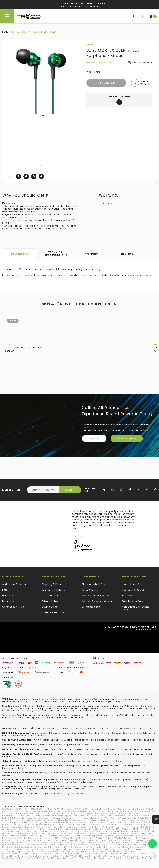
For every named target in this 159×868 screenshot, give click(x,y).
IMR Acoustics (24, 829)
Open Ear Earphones (38, 749)
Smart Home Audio (37, 735)
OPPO (116, 838)
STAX (29, 851)
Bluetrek (62, 816)
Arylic (149, 809)
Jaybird (93, 829)
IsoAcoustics (47, 829)
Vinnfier (127, 856)
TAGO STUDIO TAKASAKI (111, 851)
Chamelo (83, 818)
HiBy (93, 827)
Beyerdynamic (10, 816)
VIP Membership (91, 607)
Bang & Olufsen (105, 813)
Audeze (52, 811)
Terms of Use (50, 596)
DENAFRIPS (123, 820)
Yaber (128, 858)
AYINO (74, 813)
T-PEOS (83, 851)
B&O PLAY (90, 813)
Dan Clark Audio (75, 820)
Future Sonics (18, 827)
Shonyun (108, 847)
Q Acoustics (127, 842)
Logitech (51, 834)
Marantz (92, 834)
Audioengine (126, 811)
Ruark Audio (120, 845)
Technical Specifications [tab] (56, 254)
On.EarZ (100, 838)
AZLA (81, 813)
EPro (32, 825)
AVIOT (67, 813)
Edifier (125, 822)
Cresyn (39, 820)
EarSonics (83, 822)
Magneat (81, 834)
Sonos (98, 849)
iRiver (36, 829)
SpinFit (21, 851)
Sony (90, 45)
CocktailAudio (119, 818)
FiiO (86, 825)
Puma (108, 842)
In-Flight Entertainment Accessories (125, 773)
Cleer (101, 818)
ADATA (56, 809)
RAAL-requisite (27, 845)
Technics (141, 851)
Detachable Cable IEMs (64, 787)
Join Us (94, 439)
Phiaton (132, 840)
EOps (25, 825)
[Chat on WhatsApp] (152, 844)
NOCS (20, 838)
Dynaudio (44, 822)
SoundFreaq (136, 849)
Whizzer (75, 858)
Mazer (143, 834)
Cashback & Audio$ (133, 590)
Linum (34, 834)
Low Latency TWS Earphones (93, 728)
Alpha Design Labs (111, 809)
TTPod (94, 854)
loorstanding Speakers (39, 787)
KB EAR (45, 831)
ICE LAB (146, 827)
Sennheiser (76, 847)
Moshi (78, 836)
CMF (107, 818)
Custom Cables (86, 787)
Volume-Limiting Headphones (44, 794)
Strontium (52, 851)
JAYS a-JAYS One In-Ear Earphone (23, 348)
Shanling (89, 847)
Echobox (115, 822)
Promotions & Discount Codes (135, 608)
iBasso (137, 827)
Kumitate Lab (110, 831)
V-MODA (54, 856)
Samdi (141, 845)
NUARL (56, 838)
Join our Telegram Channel (98, 601)
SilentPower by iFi (139, 847)
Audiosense (22, 813)
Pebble (72, 840)
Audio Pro (82, 811)
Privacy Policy (50, 601)
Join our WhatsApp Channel (98, 596)
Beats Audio (121, 813)
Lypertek (62, 834)
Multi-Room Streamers (14, 735)
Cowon (6, 820)
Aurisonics (56, 813)
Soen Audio (59, 849)
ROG (110, 845)
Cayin (65, 818)
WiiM (83, 858)
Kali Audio (27, 831)
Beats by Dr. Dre (137, 813)
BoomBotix (73, 816)
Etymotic (47, 825)
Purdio (116, 842)
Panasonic (54, 840)
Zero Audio (8, 860)
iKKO (13, 829)
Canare (56, 818)
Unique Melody (10, 856)
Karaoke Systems (132, 733)
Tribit (86, 854)
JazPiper (110, 829)
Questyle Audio (10, 845)
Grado (40, 827)
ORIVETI (6, 840)
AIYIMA (78, 809)
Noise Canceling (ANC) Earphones (87, 773)
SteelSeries (39, 851)
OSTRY (15, 840)
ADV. (63, 809)
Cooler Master (145, 818)
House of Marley (124, 827)
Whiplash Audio (61, 858)
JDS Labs (126, 829)
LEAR (125, 831)
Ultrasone (142, 854)
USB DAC (68, 766)
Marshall (103, 834)
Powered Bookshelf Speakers (45, 733)
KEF (52, 831)
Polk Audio (36, 842)
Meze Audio (34, 836)
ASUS (29, 811)
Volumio (150, 856)
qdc (137, 842)
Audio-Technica (98, 811)
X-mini (110, 858)
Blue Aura (24, 816)
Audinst (72, 811)
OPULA (123, 838)
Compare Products (143, 16)
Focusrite (147, 825)
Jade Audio (70, 829)
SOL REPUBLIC (73, 849)
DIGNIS (142, 820)
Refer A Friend (90, 590)
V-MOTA (65, 856)
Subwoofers (149, 733)
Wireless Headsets (22, 728)
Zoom (18, 860)
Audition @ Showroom (15, 584)
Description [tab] (20, 254)
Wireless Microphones (89, 754)
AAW (25, 809)
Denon (133, 820)
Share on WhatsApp (93, 584)
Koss (88, 831)
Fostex (6, 827)
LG (16, 834)
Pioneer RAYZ (9, 842)
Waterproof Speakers (79, 745)
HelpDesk (8, 596)
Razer (60, 845)
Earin (62, 822)
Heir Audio (83, 827)
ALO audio (94, 809)
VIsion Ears (139, 856)
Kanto (37, 831)
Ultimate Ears (128, 854)
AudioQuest (8, 813)
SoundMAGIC (9, 851)
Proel (85, 842)
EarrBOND (71, 822)
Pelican (81, 840)
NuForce (65, 838)
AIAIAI (70, 809)
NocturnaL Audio (33, 838)
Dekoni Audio (109, 820)
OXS (22, 840)
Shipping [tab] (92, 254)
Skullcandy (8, 849)
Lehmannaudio (137, 831)
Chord (93, 818)
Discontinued (106, 83)
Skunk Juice (22, 849)
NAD (117, 836)
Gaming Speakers (67, 728)
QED (143, 842)
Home (5, 32)
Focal (138, 825)
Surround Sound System (75, 733)
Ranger (52, 845)
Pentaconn (106, 840)
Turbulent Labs (106, 854)
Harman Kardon (68, 827)
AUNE (47, 813)
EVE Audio (58, 825)
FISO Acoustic (126, 825)
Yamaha (137, 858)
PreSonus (59, 842)
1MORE (18, 809)
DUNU (34, 822)
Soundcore (122, 849)
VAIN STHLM (76, 856)
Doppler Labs (17, 822)
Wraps (90, 858)
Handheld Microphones (114, 754)
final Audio (95, 825)
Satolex (42, 847)
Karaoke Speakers (112, 733)
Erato (38, 825)
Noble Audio (9, 838)
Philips (141, 840)
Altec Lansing (130, 809)
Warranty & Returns (54, 590)
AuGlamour (36, 813)
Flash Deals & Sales (133, 601)
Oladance (89, 838)
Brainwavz (119, 816)
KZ (119, 831)
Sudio (61, 851)
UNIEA (152, 854)
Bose (83, 816)
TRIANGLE (77, 854)
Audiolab (150, 811)
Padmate (31, 840)
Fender (79, 825)
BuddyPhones (147, 816)
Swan (75, 851)
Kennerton (61, 831)
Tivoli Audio (45, 854)
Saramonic (30, 847)
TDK (126, 851)
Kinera (71, 831)
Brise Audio (132, 816)
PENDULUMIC (93, 840)
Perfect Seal (120, 840)
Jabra (59, 829)
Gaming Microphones (45, 728)
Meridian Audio (18, 836)
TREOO (56, 854)
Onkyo (109, 838)
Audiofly (139, 811)
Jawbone (82, 829)
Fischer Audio (110, 825)
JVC (18, 831)
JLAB (134, 829)
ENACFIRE (16, 825)
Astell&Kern (8, 811)
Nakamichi (148, 836)
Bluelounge (37, 816)
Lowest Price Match (133, 584)
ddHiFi (88, 820)
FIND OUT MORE (127, 439)
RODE (103, 845)
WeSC (5, 858)
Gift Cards (128, 596)
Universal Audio (28, 856)
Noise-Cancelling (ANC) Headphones (48, 773)
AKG (85, 809)
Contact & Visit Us (13, 607)
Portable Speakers (57, 745)
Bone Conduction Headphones (66, 749)
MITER (44, 836)
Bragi (109, 816)
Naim (138, 836)
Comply (132, 818)
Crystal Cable (51, 820)
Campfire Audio (42, 818)
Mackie (71, 834)
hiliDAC (110, 827)
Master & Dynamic (118, 834)
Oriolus (144, 838)
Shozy (117, 847)
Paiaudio (42, 840)
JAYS (8, 345)
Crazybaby (17, 820)
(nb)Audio (8, 809)
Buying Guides (50, 607)
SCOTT (65, 847)
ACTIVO (33, 809)
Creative (29, 820)
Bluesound (50, 816)
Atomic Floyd (40, 811)
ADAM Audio (45, 809)
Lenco (150, 831)
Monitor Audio (56, 836)
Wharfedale (45, 858)
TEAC (132, 851)
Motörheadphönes (93, 836)
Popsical (48, 842)
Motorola (109, 836)
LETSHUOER (8, 834)
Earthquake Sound (99, 822)
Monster (69, 836)
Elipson (6, 825)
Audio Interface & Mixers (64, 754)
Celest (73, 818)
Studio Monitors (136, 754)
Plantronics (23, 842)
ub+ (118, 854)
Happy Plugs (51, 827)
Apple (141, 809)
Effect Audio (136, 822)
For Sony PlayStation (141, 728)
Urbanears (43, 856)
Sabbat (132, 845)
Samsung (8, 847)
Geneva (31, 827)
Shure (125, 847)
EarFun (54, 822)
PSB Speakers (96, 842)
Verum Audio (115, 856)
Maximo (134, 834)
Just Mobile (8, 831)
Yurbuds (148, 858)
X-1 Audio (100, 858)
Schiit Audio (54, 847)
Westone (32, 858)
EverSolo (69, 825)
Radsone (41, 845)
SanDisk (19, 847)
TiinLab (33, 854)
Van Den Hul (90, 856)
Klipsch (80, 831)
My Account (9, 601)
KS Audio (97, 831)
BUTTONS (7, 818)
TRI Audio (66, 854)
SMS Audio (45, 849)
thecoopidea (9, 854)
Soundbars (95, 733)
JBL (117, 829)
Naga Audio (127, 836)
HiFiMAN (101, 827)
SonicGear (87, 849)
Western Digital (18, 858)
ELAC (146, 822)
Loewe (42, 834)
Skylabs (34, 849)
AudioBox (113, 811)
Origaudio (134, 838)
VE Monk (102, 856)
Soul (112, 849)
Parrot (64, 840)
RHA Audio (82, 845)
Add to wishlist (145, 83)
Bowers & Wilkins (96, 816)
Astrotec (20, 811)
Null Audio (77, 838)
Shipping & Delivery (53, 584)
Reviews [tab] (127, 254)
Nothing (47, 838)
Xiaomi (119, 858)
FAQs (5, 590)
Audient (62, 811)
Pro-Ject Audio (73, 842)
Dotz (28, 822)
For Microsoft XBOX (119, 728)
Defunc (97, 820)
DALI (62, 820)
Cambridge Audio (23, 818)
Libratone (24, 834)
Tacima (93, 851)
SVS (68, 851)
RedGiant (70, 845)
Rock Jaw (94, 845)
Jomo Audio (145, 829)
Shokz (98, 847)
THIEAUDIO (23, 854)
